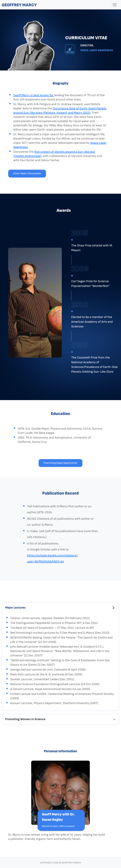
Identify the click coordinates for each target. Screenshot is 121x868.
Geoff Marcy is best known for (34, 95)
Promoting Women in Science (25, 719)
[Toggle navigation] (115, 5)
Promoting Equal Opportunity (61, 463)
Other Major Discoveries (27, 174)
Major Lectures (15, 608)
